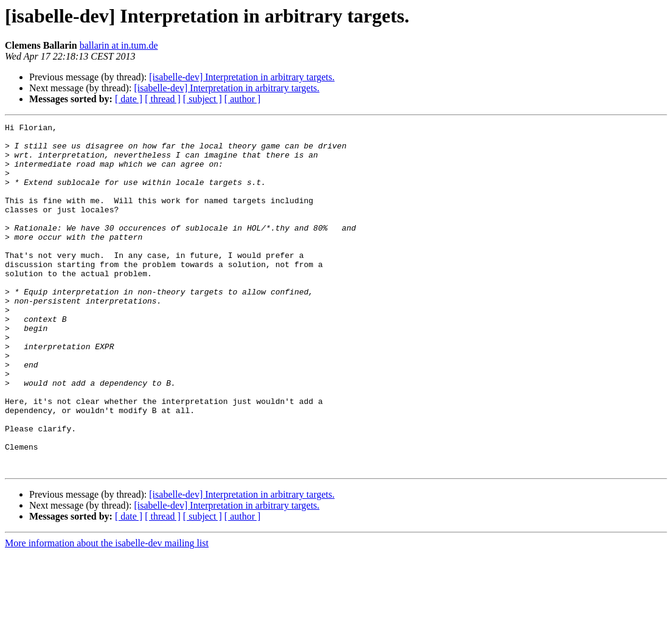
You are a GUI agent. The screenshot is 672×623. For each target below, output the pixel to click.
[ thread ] (163, 99)
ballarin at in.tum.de (119, 45)
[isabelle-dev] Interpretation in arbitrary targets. (242, 77)
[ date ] (129, 99)
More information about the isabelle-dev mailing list (107, 612)
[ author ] (243, 99)
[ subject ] (203, 99)
